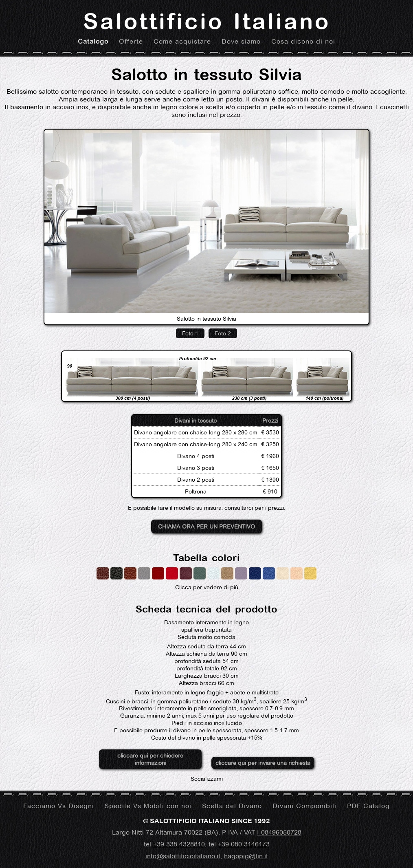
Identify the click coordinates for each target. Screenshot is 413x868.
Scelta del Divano (232, 806)
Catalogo (93, 41)
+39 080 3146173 (244, 844)
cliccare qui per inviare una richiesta (263, 763)
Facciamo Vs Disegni (59, 806)
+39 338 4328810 (179, 844)
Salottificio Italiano (207, 21)
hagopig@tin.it (246, 856)
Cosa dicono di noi (303, 41)
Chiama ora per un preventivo (206, 527)
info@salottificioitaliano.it (183, 856)
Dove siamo (241, 41)
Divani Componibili (304, 806)
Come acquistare (182, 41)
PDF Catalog (368, 806)
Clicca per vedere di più (206, 579)
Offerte (131, 41)
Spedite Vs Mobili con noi (148, 806)
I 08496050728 (279, 832)
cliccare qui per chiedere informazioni (150, 759)
